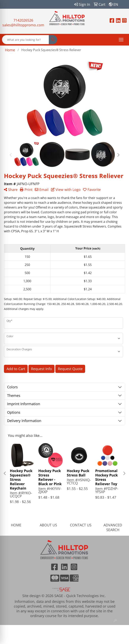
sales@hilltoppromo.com (23, 25)
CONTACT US (81, 525)
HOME (16, 525)
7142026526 (23, 20)
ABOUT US (48, 525)
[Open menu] (121, 40)
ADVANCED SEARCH (113, 527)
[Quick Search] (25, 40)
